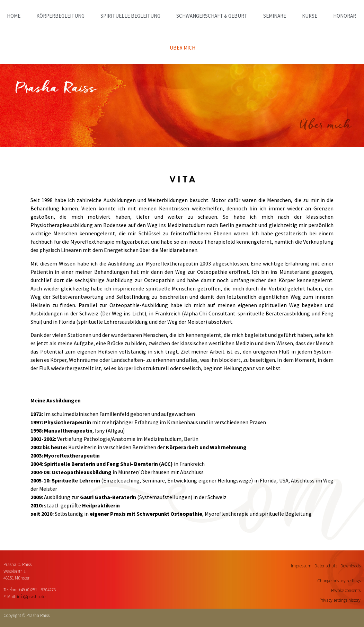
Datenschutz (326, 566)
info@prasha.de (31, 597)
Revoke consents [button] (346, 590)
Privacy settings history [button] (340, 600)
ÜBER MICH (183, 48)
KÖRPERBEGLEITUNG (60, 16)
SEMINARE (275, 16)
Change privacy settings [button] (339, 581)
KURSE (310, 16)
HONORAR (345, 16)
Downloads (350, 566)
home (14, 16)
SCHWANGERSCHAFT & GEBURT (212, 16)
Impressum (301, 566)
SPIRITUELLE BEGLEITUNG (130, 16)
